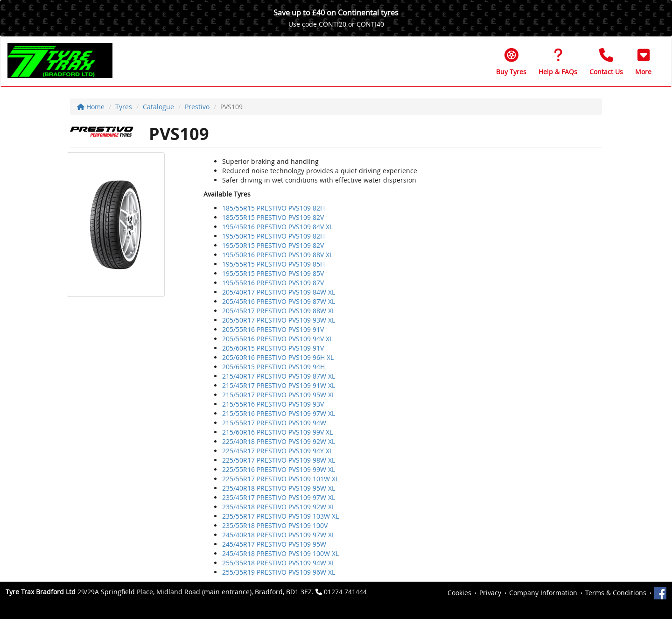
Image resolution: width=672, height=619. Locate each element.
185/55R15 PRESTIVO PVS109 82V (273, 217)
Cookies (459, 593)
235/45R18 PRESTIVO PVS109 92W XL (279, 507)
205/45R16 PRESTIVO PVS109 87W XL (279, 301)
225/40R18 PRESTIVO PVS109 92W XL (279, 441)
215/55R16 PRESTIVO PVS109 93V (273, 404)
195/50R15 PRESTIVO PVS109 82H (273, 236)
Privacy (490, 593)
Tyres (124, 107)
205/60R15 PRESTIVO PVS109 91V (273, 348)
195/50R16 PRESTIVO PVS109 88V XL (277, 255)
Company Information (543, 593)
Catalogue (158, 107)
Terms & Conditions (616, 593)
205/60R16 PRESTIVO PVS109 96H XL (278, 357)
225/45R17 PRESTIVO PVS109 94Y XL (277, 451)
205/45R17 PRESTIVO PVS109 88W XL (279, 311)
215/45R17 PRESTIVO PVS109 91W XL (279, 385)
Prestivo (197, 107)
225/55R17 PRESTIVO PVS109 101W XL (280, 479)
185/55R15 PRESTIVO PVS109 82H (273, 208)
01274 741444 (345, 592)
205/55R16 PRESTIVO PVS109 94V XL (277, 339)
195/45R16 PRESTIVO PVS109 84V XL (277, 227)
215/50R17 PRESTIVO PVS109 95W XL (279, 395)
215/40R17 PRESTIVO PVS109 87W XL (279, 376)
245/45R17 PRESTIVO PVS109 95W (274, 544)
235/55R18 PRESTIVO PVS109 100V (275, 525)
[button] (643, 62)
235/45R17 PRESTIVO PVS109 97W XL (279, 497)
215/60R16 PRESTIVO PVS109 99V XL (277, 432)
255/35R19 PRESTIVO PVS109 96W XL (279, 572)
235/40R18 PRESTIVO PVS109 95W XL (279, 488)
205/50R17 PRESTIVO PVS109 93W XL (279, 320)
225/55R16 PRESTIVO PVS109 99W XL (279, 469)
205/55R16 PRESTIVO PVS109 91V (273, 329)
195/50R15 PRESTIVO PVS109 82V (273, 245)
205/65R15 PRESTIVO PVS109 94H (273, 367)
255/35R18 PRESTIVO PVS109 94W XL (279, 563)
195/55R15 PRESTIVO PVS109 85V (273, 273)
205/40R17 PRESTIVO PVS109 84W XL (279, 292)
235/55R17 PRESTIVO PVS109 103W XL (280, 516)
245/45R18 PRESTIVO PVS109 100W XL (280, 553)
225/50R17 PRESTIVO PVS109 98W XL (279, 460)
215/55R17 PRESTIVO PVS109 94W (274, 423)
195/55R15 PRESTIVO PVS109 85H (273, 264)
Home (91, 107)
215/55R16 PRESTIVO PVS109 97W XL (279, 413)
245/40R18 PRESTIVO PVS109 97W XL (279, 535)
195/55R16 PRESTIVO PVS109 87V (273, 283)
